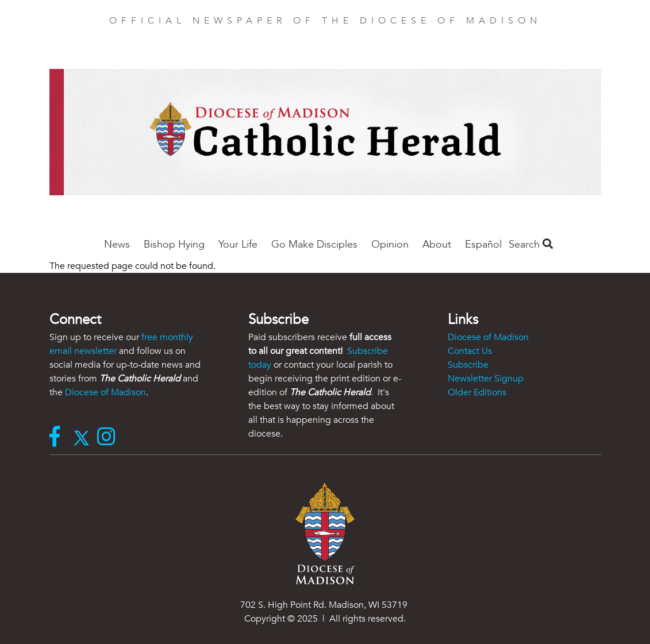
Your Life (238, 244)
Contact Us (470, 351)
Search (531, 244)
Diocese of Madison (105, 392)
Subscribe (468, 365)
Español (483, 244)
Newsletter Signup (486, 379)
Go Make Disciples (314, 244)
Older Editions (477, 392)
